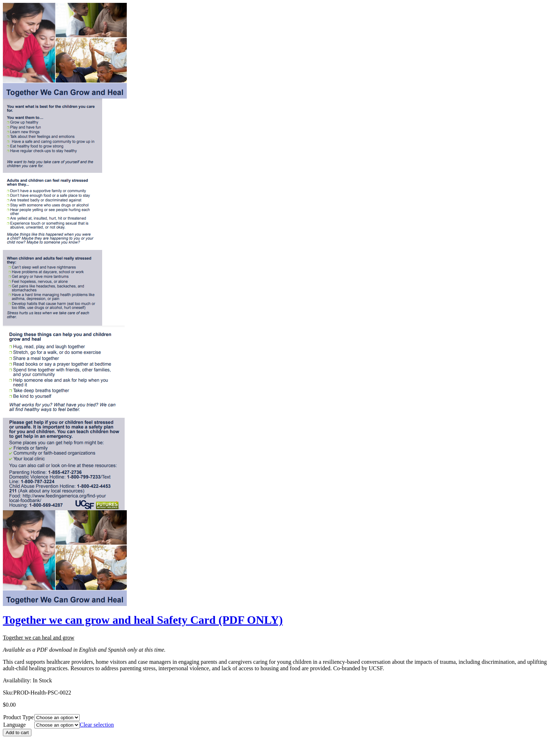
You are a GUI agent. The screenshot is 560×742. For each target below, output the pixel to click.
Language (14, 725)
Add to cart (17, 733)
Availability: (17, 680)
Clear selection (97, 725)
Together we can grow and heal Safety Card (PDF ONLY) (143, 620)
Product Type (18, 717)
